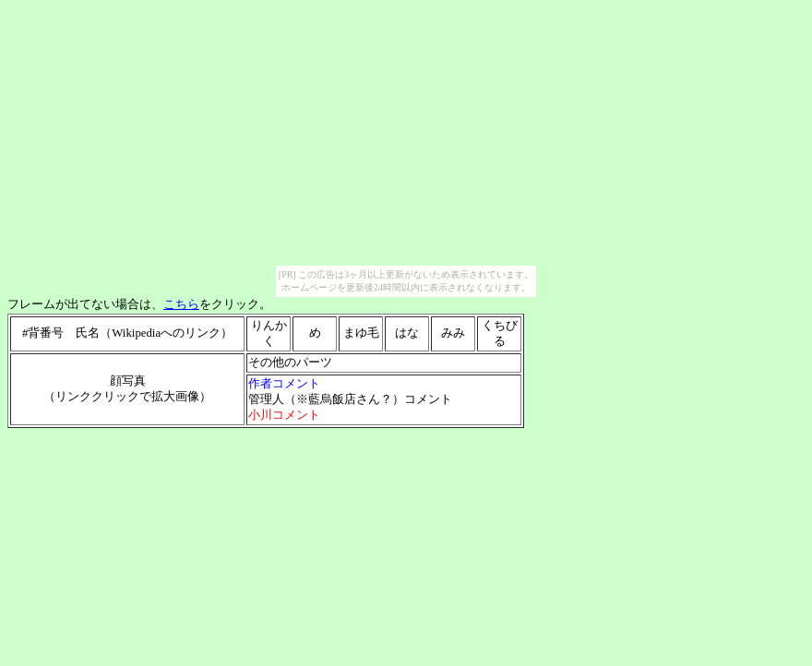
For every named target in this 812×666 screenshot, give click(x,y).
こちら (181, 304)
